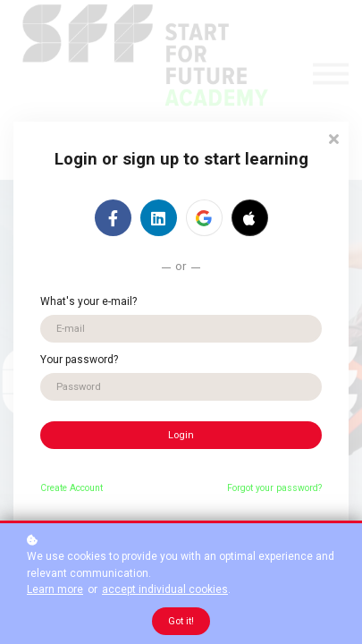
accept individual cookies (165, 589)
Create (54, 488)
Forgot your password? (274, 488)
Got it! (181, 621)
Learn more (55, 589)
